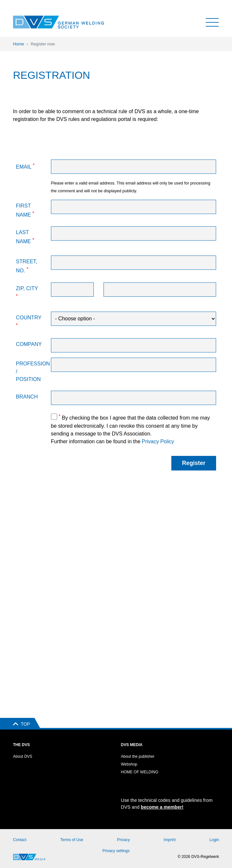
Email (25, 166)
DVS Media (132, 745)
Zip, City (27, 292)
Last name (25, 237)
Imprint (170, 840)
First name (25, 210)
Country (29, 321)
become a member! (162, 807)
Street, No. (27, 266)
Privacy (123, 840)
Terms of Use (72, 840)
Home (18, 44)
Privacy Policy (158, 441)
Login (214, 840)
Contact (20, 840)
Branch (27, 397)
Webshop (129, 764)
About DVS (23, 756)
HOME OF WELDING (140, 772)
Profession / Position (31, 371)
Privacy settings (116, 851)
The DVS (21, 745)
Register (194, 463)
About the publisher (138, 756)
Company (29, 344)
